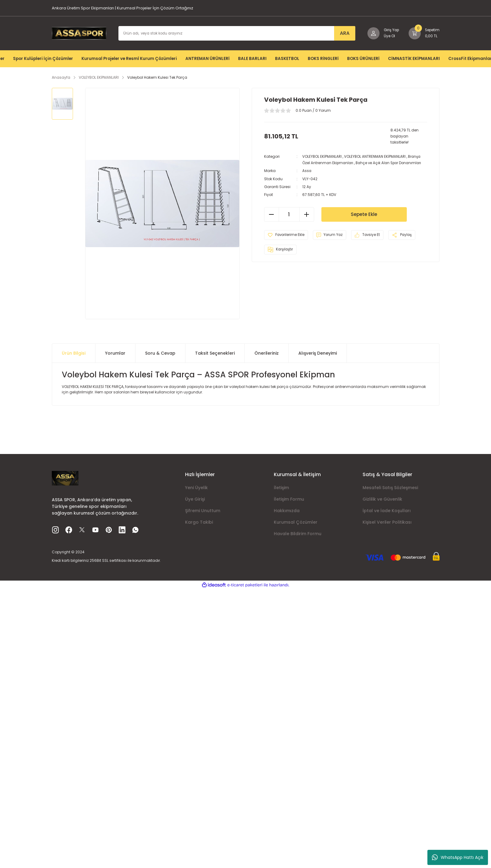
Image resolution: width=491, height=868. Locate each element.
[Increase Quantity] (307, 214)
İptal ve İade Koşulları (387, 511)
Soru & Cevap (160, 353)
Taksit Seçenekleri (215, 353)
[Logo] (79, 33)
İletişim (281, 488)
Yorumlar (115, 353)
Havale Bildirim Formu (298, 534)
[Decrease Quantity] (272, 214)
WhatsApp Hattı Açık (458, 857)
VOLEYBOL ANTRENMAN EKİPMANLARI (376, 156)
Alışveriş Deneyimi (318, 353)
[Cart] (423, 33)
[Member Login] (381, 33)
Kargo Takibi (199, 522)
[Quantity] (289, 214)
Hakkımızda (287, 511)
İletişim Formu (289, 499)
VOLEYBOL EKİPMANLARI (322, 156)
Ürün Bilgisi (74, 353)
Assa (307, 170)
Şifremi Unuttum (203, 511)
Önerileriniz (267, 353)
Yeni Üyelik (196, 488)
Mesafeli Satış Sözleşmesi (390, 488)
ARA (342, 33)
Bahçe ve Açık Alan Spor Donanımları (391, 162)
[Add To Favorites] (287, 234)
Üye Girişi (195, 499)
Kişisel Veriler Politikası (387, 522)
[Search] (236, 33)
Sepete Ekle (364, 214)
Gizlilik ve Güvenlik (382, 499)
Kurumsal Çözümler (296, 522)
